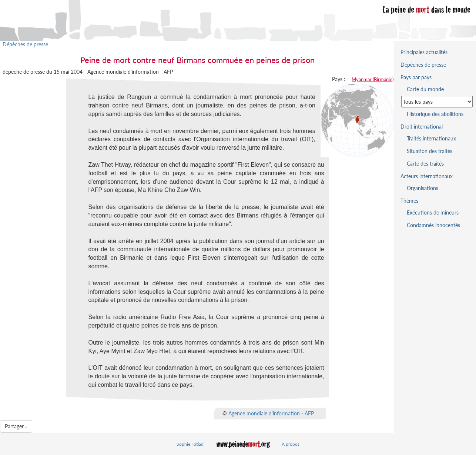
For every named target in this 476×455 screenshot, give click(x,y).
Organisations (423, 188)
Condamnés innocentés (433, 225)
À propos (291, 444)
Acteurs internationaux (427, 176)
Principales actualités (424, 52)
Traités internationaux (431, 138)
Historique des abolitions (435, 114)
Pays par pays (416, 77)
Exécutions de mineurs (433, 212)
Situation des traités (430, 151)
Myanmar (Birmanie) (373, 79)
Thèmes (409, 201)
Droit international (422, 127)
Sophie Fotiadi (191, 444)
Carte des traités (425, 164)
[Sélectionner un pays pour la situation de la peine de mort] (437, 102)
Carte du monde (425, 89)
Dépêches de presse (25, 44)
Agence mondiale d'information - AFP (271, 413)
